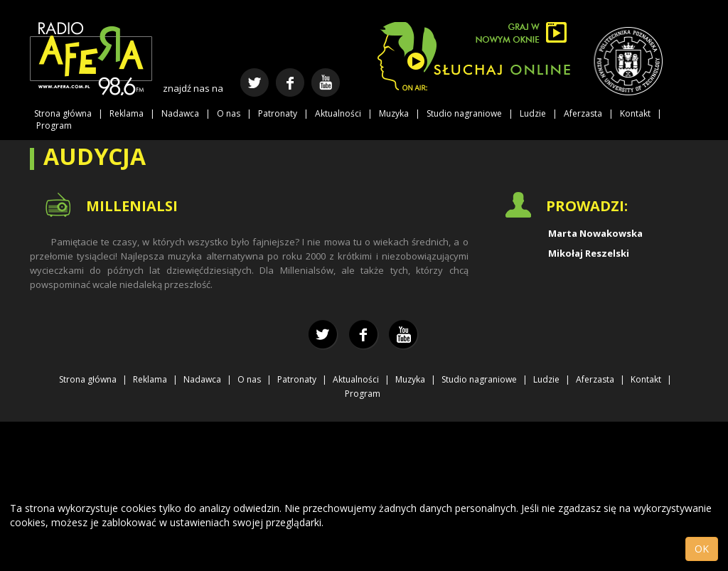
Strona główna (63, 113)
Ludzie (533, 113)
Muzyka (394, 113)
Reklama (127, 113)
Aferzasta (583, 113)
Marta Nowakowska (595, 233)
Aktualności (338, 113)
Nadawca (180, 113)
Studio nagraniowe (464, 113)
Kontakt (635, 113)
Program (54, 126)
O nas (229, 113)
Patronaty (278, 113)
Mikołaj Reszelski (589, 253)
